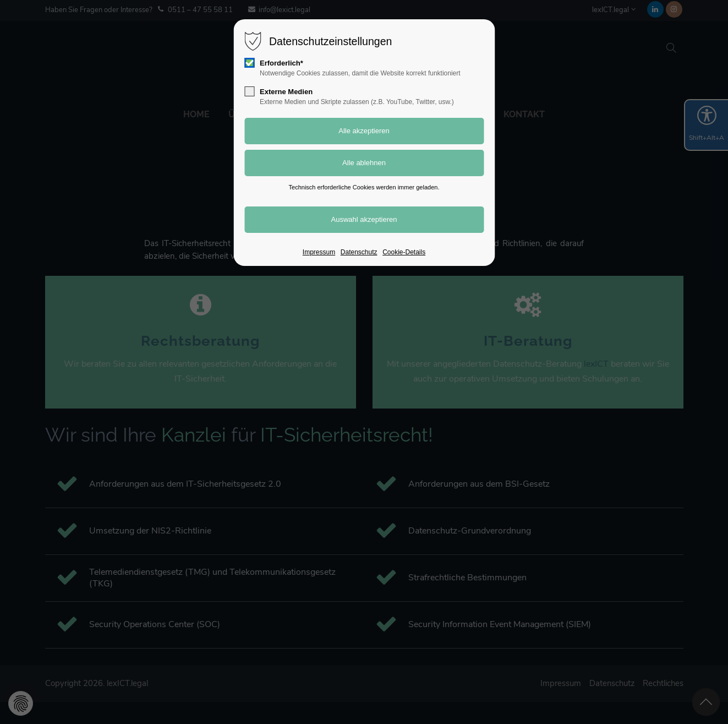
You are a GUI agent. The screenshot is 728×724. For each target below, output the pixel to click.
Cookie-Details (404, 252)
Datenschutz (359, 252)
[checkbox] (249, 63)
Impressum (319, 252)
